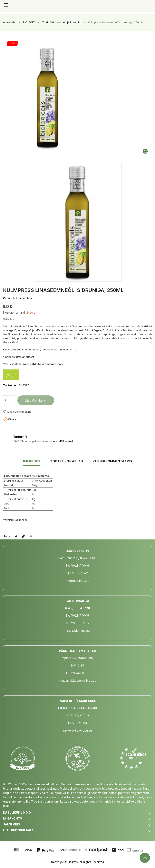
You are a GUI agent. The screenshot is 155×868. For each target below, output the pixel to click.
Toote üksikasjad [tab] (67, 461)
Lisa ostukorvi (36, 400)
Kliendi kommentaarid (113, 461)
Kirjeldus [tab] (31, 461)
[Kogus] (9, 400)
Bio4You (73, 862)
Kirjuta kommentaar (20, 298)
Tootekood (10, 385)
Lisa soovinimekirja (17, 412)
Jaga (16, 536)
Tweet (23, 536)
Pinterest (31, 536)
